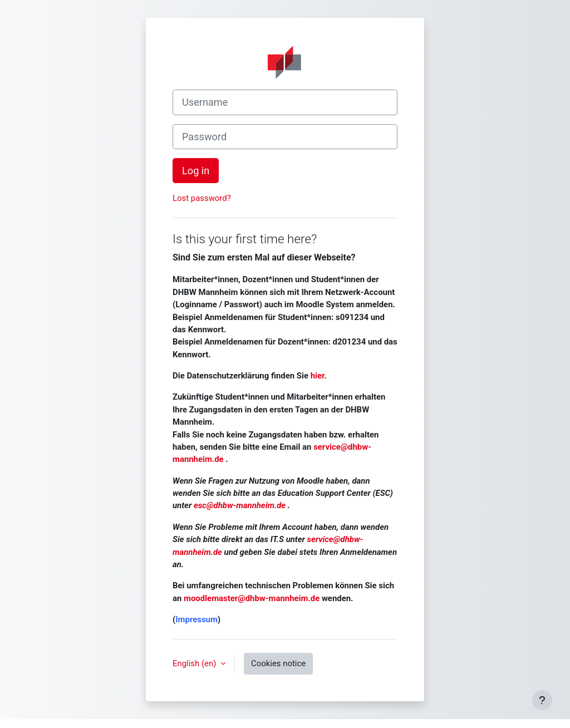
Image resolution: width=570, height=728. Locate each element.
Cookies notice (278, 663)
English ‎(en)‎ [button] (195, 663)
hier (318, 376)
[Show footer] (542, 700)
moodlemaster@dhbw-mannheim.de (252, 598)
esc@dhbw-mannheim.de (240, 505)
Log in (196, 171)
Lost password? (202, 198)
